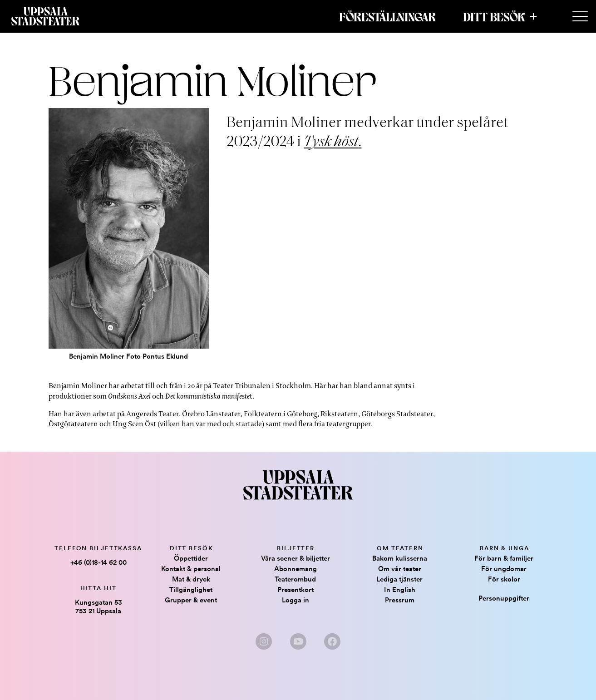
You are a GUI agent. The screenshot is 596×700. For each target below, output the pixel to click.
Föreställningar (387, 16)
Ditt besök (494, 16)
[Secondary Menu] (580, 17)
